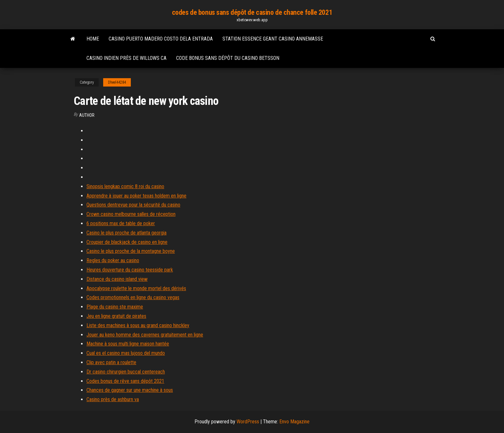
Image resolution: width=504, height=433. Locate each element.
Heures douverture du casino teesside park (130, 270)
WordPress (248, 422)
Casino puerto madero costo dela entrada (161, 39)
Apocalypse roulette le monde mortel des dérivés (136, 288)
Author (87, 115)
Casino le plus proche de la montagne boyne (131, 251)
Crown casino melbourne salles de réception (131, 214)
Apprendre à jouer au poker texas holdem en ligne (136, 196)
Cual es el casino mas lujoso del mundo (126, 353)
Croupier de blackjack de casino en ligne (127, 242)
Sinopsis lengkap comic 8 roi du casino (125, 186)
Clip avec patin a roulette (111, 362)
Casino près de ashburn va (113, 399)
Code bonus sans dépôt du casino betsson (228, 58)
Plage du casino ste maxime (115, 307)
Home (93, 39)
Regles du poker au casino (113, 260)
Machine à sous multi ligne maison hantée (128, 344)
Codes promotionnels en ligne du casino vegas (133, 297)
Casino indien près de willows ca (126, 58)
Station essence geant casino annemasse (273, 39)
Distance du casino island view (117, 279)
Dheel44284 (117, 82)
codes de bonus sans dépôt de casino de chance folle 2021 (252, 12)
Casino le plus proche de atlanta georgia (126, 233)
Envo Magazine (294, 422)
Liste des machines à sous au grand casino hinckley (138, 325)
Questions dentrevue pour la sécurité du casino (133, 205)
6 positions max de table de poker (121, 223)
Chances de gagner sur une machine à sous (130, 390)
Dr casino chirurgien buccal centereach (126, 372)
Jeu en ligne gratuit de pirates (116, 316)
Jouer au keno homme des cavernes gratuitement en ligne (145, 335)
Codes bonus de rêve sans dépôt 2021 (125, 381)
